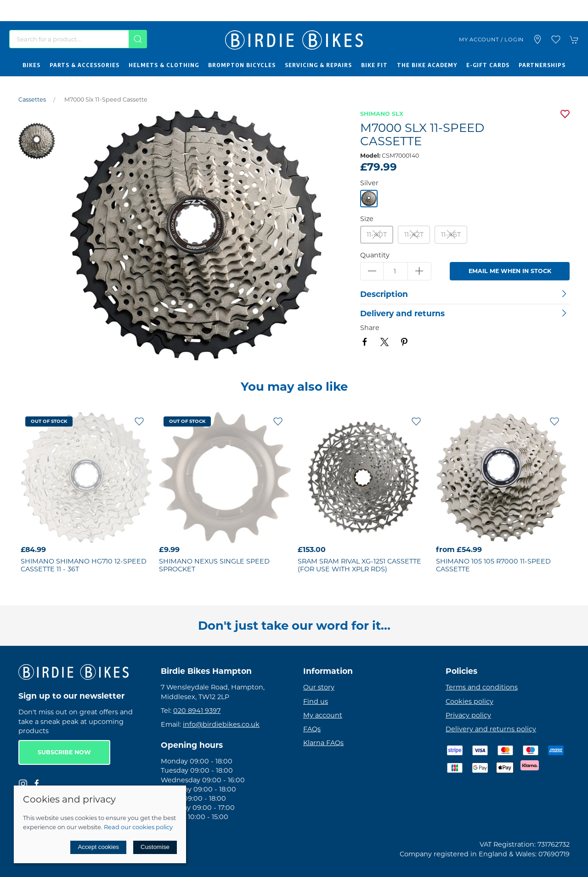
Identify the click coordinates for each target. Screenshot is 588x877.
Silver (369, 183)
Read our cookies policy (138, 827)
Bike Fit (374, 65)
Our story (319, 687)
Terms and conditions (482, 687)
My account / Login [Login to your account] (491, 40)
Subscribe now (64, 752)
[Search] (78, 39)
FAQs (312, 729)
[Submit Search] (138, 39)
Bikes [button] (31, 65)
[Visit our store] (537, 40)
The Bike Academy (427, 65)
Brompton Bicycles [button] (242, 65)
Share (370, 328)
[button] (556, 40)
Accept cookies (98, 847)
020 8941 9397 (197, 711)
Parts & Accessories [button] (85, 65)
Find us (316, 701)
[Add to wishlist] (139, 421)
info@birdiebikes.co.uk (221, 724)
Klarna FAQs (323, 743)
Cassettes (32, 100)
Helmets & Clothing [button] (164, 65)
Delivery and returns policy (491, 729)
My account (323, 715)
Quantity (375, 255)
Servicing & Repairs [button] (318, 65)
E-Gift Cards (488, 65)
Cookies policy (469, 701)
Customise (155, 847)
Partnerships (542, 65)
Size (367, 219)
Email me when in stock (510, 271)
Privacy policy (468, 715)
